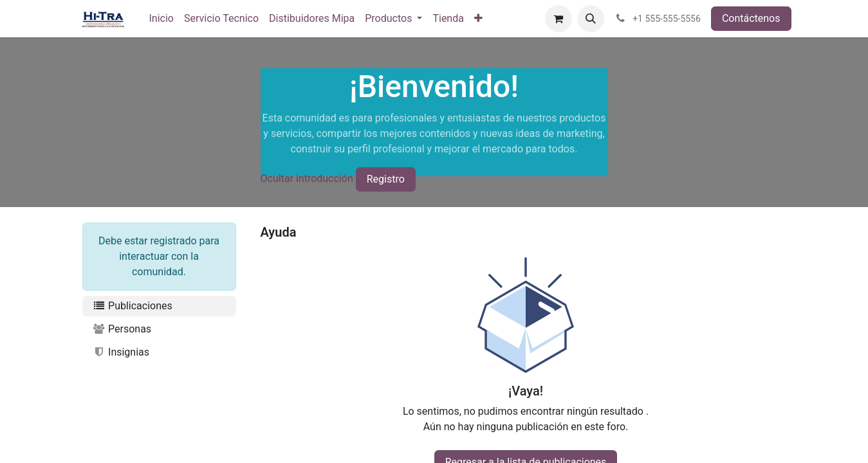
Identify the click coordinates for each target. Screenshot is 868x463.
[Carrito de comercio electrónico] (559, 19)
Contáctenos (751, 18)
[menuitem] (162, 19)
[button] (591, 19)
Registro (386, 179)
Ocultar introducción (307, 178)
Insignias (121, 352)
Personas (122, 329)
